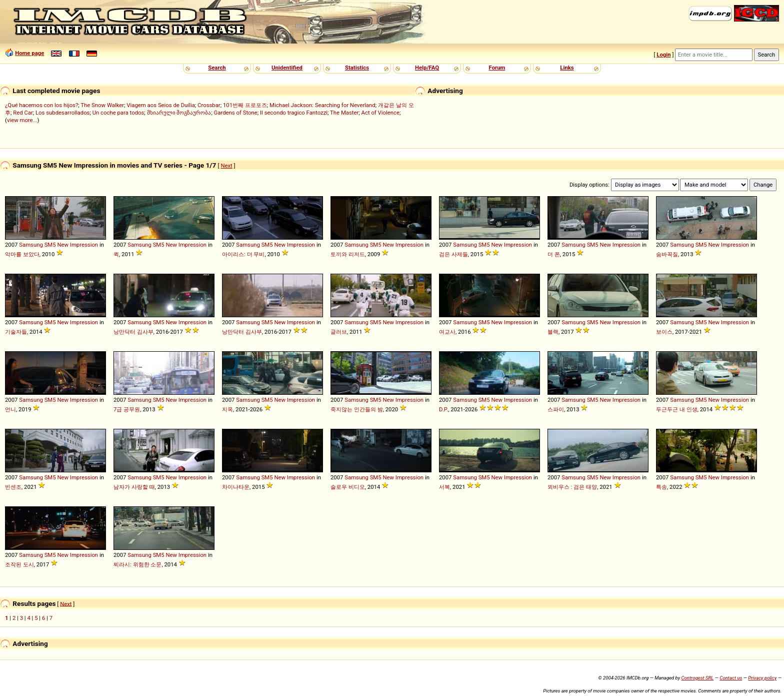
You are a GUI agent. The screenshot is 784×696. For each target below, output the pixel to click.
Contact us (731, 678)
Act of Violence (380, 113)
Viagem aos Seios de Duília (161, 105)
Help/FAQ (427, 68)
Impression (84, 245)
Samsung (31, 245)
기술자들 (16, 332)
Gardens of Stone (236, 113)
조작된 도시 (19, 564)
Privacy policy (762, 678)
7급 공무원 (127, 409)
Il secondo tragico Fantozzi (294, 113)
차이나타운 (236, 487)
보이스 (664, 332)
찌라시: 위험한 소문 (137, 564)
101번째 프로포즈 (245, 105)
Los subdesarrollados (62, 113)
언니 (10, 409)
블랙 (553, 332)
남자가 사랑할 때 (134, 487)
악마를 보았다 (22, 254)
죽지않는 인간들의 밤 (357, 409)
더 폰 (554, 254)
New (63, 245)
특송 (661, 487)
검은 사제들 (453, 254)
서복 (444, 487)
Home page (29, 53)
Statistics (357, 68)
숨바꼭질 (667, 254)
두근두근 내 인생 (677, 409)
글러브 (339, 332)
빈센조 (13, 487)
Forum (497, 68)
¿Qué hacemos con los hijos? (41, 105)
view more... (22, 120)
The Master (344, 113)
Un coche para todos (118, 113)
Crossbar (209, 105)
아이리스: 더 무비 (243, 254)
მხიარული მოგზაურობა (179, 113)
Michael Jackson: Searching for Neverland (322, 105)
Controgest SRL (697, 678)
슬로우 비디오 (348, 487)
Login (663, 55)
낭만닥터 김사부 (133, 332)
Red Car (23, 113)
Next (226, 166)
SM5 (50, 245)
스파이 (556, 409)
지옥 (227, 409)
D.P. (443, 409)
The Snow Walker (102, 105)
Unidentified (287, 68)
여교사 (447, 332)
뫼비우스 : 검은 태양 (572, 487)
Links (567, 68)
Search (217, 68)
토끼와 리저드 (348, 254)
